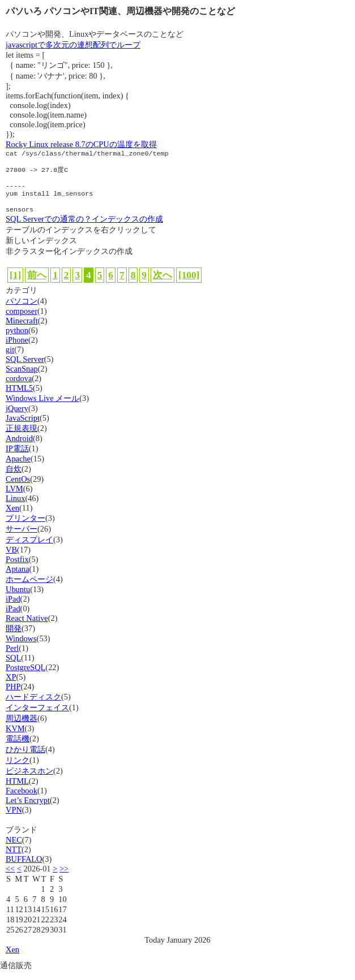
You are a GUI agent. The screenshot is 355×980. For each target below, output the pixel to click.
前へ (37, 284)
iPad (13, 608)
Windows (21, 647)
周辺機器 (22, 727)
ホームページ (29, 588)
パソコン (22, 310)
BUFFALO (24, 868)
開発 (14, 637)
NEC (14, 849)
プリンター (25, 527)
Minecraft (22, 330)
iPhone (17, 349)
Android (19, 447)
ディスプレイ (29, 549)
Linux (15, 507)
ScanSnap (22, 378)
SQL (13, 667)
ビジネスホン (29, 780)
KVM (15, 737)
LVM (14, 498)
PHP (13, 696)
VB (11, 559)
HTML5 (19, 397)
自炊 (14, 478)
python (17, 339)
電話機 (18, 748)
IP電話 (17, 457)
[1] (15, 284)
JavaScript (23, 427)
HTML (17, 790)
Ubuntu (18, 598)
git (10, 359)
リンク (18, 769)
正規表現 (22, 437)
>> (64, 878)
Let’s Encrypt (28, 809)
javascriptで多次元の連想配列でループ (73, 45)
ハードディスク (33, 706)
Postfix (17, 568)
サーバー (22, 538)
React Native (27, 627)
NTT (14, 858)
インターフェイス (37, 716)
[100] (189, 284)
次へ (162, 284)
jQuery (17, 417)
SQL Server (25, 368)
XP (11, 686)
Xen (12, 517)
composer (22, 320)
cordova (19, 387)
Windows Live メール (42, 407)
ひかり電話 (25, 758)
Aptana (18, 578)
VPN (14, 819)
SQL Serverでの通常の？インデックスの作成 (84, 228)
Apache (18, 468)
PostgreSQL (25, 676)
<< (10, 878)
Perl (12, 657)
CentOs (18, 488)
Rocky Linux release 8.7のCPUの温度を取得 (81, 144)
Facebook (22, 800)
